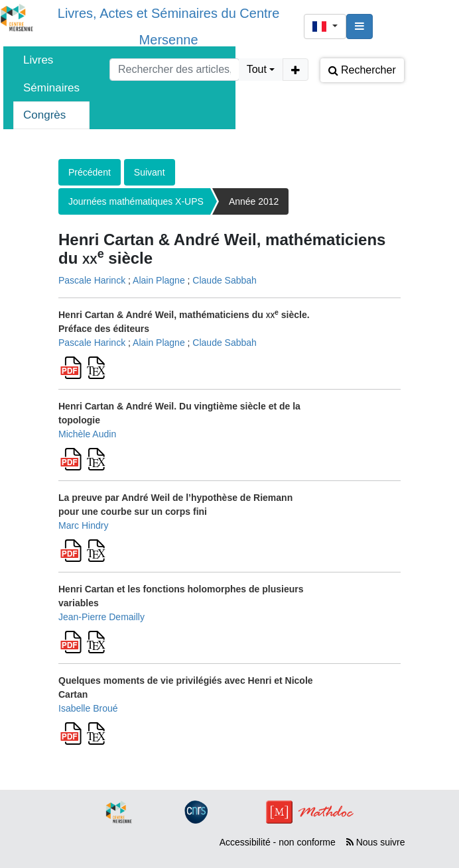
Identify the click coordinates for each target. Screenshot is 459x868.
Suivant (150, 172)
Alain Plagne (159, 280)
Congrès (44, 115)
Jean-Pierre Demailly (101, 617)
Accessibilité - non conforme (278, 842)
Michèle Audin (87, 434)
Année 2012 (254, 201)
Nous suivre (376, 842)
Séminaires (51, 88)
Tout (257, 69)
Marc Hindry (83, 525)
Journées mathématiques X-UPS (136, 201)
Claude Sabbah (225, 280)
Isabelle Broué (88, 708)
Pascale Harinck (92, 280)
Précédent (90, 172)
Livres (38, 60)
